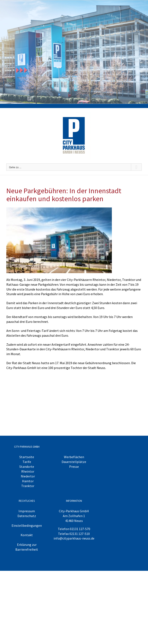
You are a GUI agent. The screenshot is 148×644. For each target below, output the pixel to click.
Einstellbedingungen (27, 525)
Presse (74, 467)
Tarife (27, 462)
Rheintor (28, 471)
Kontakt (27, 535)
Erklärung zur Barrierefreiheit (27, 547)
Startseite (27, 457)
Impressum (27, 511)
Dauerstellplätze (74, 462)
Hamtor (28, 481)
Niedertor (28, 476)
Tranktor (28, 486)
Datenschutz (27, 516)
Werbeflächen (74, 457)
